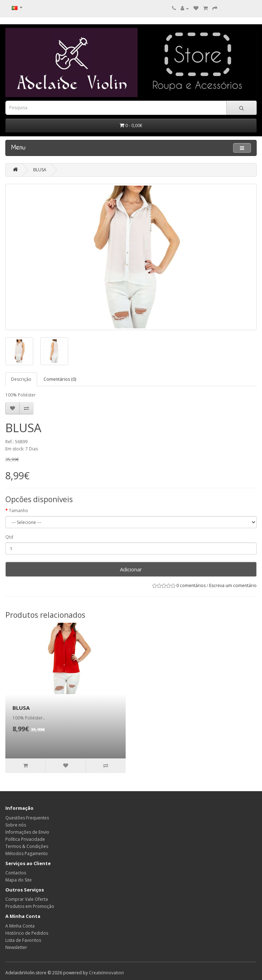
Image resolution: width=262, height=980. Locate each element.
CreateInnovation (106, 973)
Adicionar (131, 569)
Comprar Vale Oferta (27, 899)
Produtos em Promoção (30, 906)
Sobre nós (16, 825)
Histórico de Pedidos (27, 933)
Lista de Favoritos (23, 940)
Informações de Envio (27, 832)
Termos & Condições (27, 846)
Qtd (9, 537)
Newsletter (16, 947)
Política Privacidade (25, 839)
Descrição (21, 379)
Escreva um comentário (233, 585)
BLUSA (40, 170)
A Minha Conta (20, 926)
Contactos (16, 873)
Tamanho (19, 511)
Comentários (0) (60, 379)
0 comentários (191, 585)
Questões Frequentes (27, 818)
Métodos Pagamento (27, 853)
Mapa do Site (19, 880)
